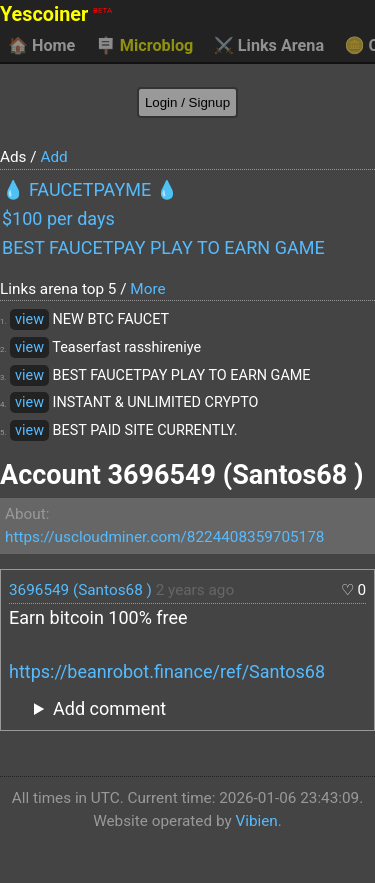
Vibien (256, 821)
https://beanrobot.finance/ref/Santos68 (167, 671)
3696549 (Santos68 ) (80, 590)
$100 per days (58, 218)
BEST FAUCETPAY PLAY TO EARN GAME (163, 247)
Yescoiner (56, 14)
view (29, 319)
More (147, 289)
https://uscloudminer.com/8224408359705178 (164, 537)
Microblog (145, 46)
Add (53, 157)
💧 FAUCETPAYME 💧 (90, 189)
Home (41, 46)
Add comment (109, 708)
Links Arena (269, 46)
